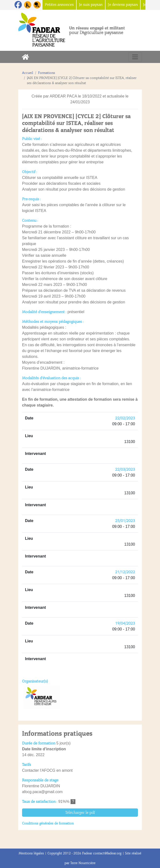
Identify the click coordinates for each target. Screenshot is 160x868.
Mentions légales (31, 853)
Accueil (28, 73)
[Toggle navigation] (135, 57)
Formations (47, 73)
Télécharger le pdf (80, 813)
